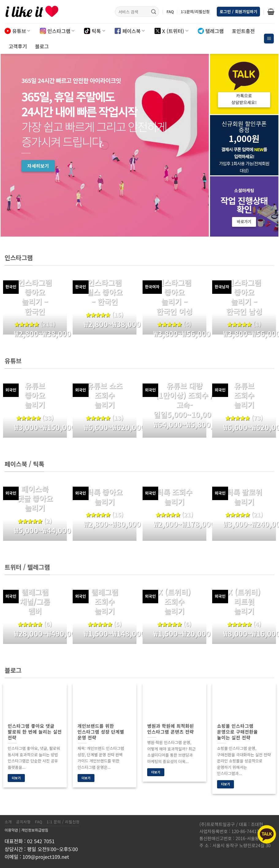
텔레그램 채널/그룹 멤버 (35, 601)
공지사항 (23, 822)
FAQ (170, 11)
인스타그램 (57, 31)
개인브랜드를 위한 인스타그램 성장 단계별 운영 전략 (101, 732)
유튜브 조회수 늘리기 (244, 395)
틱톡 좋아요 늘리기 (105, 496)
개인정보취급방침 (35, 830)
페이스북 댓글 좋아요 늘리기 (35, 498)
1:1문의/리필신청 (195, 11)
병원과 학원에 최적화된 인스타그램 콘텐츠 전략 (171, 729)
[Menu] (269, 39)
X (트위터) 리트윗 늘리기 (244, 601)
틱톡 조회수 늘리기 (174, 496)
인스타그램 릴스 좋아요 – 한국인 (105, 292)
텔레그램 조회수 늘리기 (105, 601)
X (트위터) (171, 31)
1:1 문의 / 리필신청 (63, 822)
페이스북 (130, 31)
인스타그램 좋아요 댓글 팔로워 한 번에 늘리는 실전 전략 (35, 732)
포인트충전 (243, 31)
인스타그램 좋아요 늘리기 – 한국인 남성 (244, 297)
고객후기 (18, 46)
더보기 (16, 778)
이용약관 (11, 830)
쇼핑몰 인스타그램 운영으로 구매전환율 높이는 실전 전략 (237, 732)
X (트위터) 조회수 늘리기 (174, 601)
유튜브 (17, 31)
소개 (8, 822)
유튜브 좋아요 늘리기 (35, 395)
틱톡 (95, 31)
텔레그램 (211, 31)
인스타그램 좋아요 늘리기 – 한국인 (35, 297)
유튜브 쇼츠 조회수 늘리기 (105, 395)
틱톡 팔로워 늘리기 (244, 496)
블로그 (42, 46)
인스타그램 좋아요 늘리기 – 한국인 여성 (174, 297)
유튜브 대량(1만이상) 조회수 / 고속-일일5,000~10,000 (184, 400)
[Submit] (154, 12)
